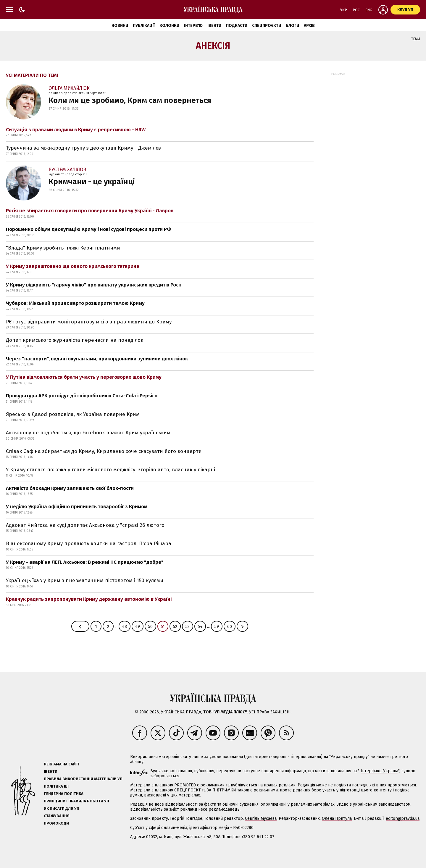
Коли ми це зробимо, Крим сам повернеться (130, 100)
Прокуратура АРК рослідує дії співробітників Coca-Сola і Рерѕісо (82, 396)
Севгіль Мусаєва (261, 818)
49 (138, 627)
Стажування (57, 816)
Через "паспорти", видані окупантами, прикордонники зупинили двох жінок (97, 359)
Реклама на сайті (62, 764)
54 (200, 627)
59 (217, 627)
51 (163, 627)
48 (125, 627)
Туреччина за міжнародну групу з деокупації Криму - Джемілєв (83, 148)
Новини (120, 26)
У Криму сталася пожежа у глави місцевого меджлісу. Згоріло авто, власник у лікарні (110, 470)
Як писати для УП (62, 808)
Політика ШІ (56, 786)
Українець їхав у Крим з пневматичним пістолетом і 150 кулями (85, 580)
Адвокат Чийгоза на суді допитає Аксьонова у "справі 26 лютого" (86, 525)
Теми (416, 39)
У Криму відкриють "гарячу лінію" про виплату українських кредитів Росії (93, 285)
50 (150, 627)
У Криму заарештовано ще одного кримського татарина (73, 266)
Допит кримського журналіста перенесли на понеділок (75, 340)
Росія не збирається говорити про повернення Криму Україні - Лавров (90, 211)
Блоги (292, 26)
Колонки (169, 26)
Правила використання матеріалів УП (83, 779)
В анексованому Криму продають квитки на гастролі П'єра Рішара (89, 544)
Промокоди (56, 823)
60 (230, 627)
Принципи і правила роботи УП (76, 801)
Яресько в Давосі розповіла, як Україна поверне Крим (73, 414)
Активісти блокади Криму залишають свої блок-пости (70, 488)
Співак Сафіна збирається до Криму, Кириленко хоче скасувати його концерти (104, 451)
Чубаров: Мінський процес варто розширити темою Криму (75, 303)
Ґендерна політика (64, 794)
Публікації (144, 26)
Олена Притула (337, 818)
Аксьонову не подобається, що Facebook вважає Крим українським (88, 433)
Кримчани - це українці (92, 182)
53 (188, 627)
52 (175, 627)
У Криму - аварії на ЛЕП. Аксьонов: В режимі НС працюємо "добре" (85, 562)
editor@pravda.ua (403, 818)
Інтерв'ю (193, 26)
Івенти (214, 26)
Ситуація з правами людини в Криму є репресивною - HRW (76, 130)
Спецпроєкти (267, 26)
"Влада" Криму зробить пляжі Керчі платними (63, 248)
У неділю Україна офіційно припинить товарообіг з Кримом (77, 507)
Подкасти (237, 26)
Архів (309, 26)
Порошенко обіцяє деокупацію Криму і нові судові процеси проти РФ (89, 229)
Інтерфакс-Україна (379, 771)
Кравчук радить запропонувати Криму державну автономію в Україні (89, 599)
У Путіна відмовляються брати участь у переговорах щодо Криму (84, 377)
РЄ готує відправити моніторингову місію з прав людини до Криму (89, 322)
